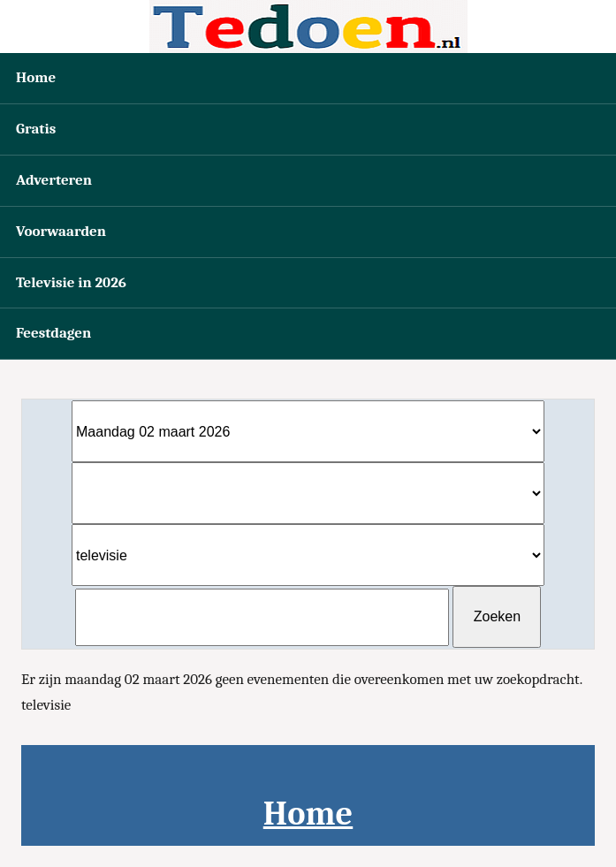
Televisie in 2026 (71, 282)
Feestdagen (53, 333)
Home (36, 77)
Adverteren (54, 180)
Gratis (36, 129)
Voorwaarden (61, 231)
